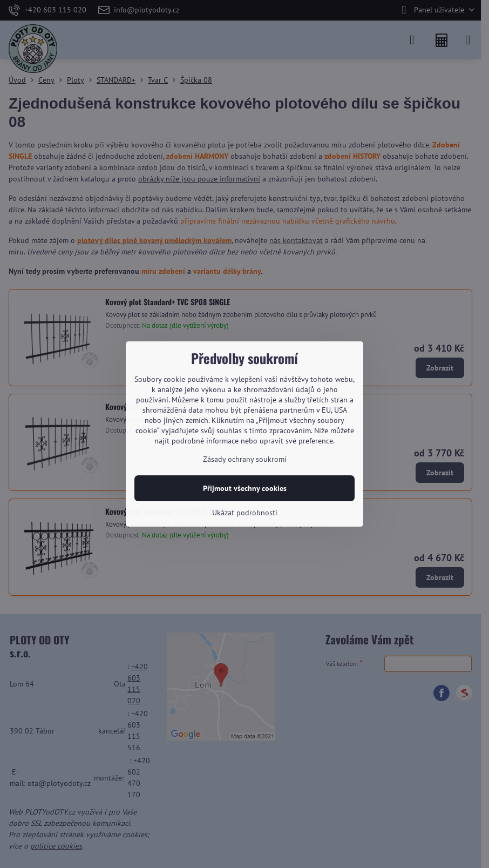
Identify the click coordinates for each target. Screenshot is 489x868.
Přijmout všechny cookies (245, 488)
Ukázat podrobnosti (245, 513)
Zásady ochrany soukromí (245, 459)
